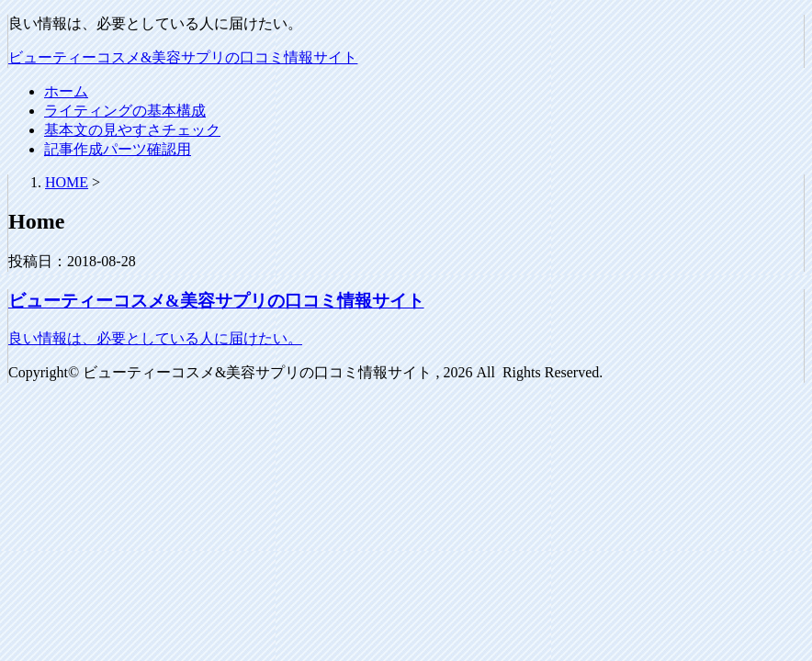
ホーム (66, 91)
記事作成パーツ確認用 (118, 149)
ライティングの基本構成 (125, 111)
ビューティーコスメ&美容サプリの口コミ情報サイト (183, 57)
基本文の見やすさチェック (132, 130)
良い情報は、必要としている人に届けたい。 (155, 338)
